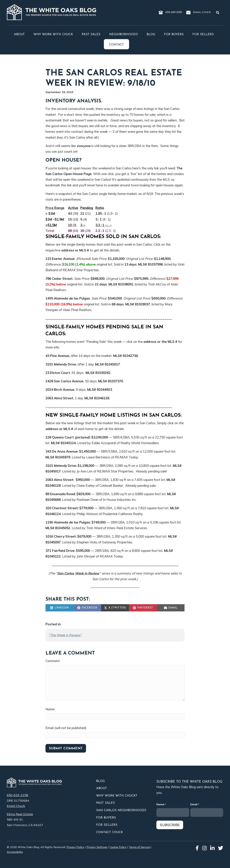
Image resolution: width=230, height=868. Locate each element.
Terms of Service (139, 847)
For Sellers (203, 34)
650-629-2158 (174, 12)
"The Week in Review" (65, 635)
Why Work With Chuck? (117, 796)
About (19, 34)
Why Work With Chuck (53, 34)
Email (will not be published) (66, 728)
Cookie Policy (118, 847)
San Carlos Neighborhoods (121, 810)
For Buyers (174, 34)
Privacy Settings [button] (97, 847)
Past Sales (91, 34)
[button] (218, 12)
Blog (151, 34)
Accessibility (15, 852)
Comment (53, 661)
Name (50, 709)
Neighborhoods (123, 34)
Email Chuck (202, 12)
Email (195, 805)
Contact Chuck (110, 832)
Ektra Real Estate (20, 814)
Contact (116, 45)
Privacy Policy (75, 847)
